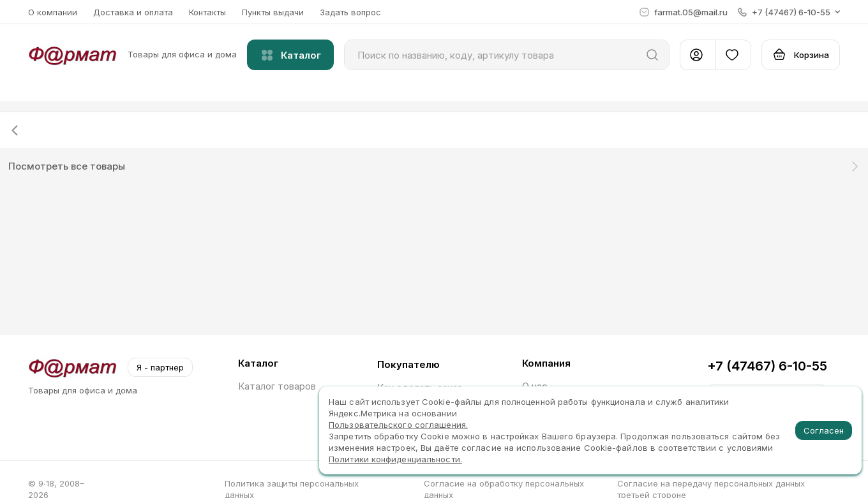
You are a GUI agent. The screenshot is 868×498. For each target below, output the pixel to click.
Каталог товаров (277, 386)
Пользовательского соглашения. (398, 425)
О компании (53, 12)
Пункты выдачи (273, 12)
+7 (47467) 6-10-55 (767, 366)
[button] (789, 12)
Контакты (207, 12)
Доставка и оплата (133, 12)
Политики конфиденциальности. (395, 459)
